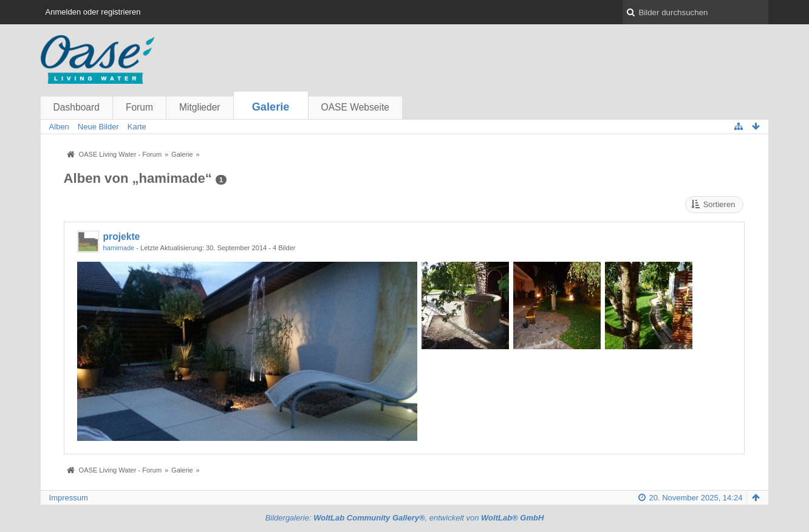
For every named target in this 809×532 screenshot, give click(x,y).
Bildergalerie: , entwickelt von (405, 518)
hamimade (119, 248)
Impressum (69, 498)
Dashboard (77, 107)
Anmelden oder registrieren (93, 12)
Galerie (271, 107)
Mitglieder (200, 107)
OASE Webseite (355, 107)
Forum (139, 107)
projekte (122, 237)
